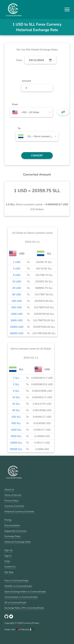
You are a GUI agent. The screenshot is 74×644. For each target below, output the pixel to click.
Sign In (8, 556)
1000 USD (17, 314)
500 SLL (16, 423)
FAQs (7, 561)
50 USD (17, 295)
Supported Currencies (15, 531)
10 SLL (16, 397)
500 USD (17, 307)
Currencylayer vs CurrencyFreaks (21, 597)
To (19, 128)
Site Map (9, 572)
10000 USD (17, 327)
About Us (9, 489)
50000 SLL (16, 449)
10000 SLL (16, 443)
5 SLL (16, 391)
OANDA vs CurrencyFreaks (18, 586)
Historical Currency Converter (19, 511)
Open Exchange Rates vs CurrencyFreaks (25, 592)
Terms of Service (13, 495)
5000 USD (17, 320)
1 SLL (16, 378)
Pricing (8, 520)
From (15, 104)
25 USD (17, 288)
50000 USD (17, 333)
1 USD (17, 262)
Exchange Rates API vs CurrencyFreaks (24, 608)
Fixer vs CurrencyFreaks (16, 580)
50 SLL (16, 410)
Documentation (12, 525)
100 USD (17, 301)
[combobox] (31, 112)
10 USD (17, 282)
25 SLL (16, 404)
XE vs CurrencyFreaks (15, 602)
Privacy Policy (11, 501)
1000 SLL (16, 430)
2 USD (17, 269)
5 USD (17, 275)
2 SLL (16, 384)
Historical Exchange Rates (18, 542)
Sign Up (8, 550)
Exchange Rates (13, 536)
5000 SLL (16, 436)
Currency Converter (14, 506)
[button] (67, 9)
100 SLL (16, 417)
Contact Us (10, 567)
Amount (26, 81)
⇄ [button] (63, 112)
